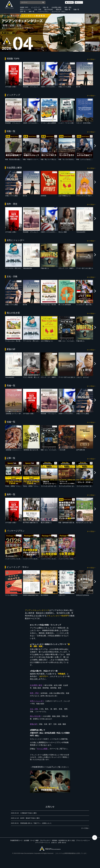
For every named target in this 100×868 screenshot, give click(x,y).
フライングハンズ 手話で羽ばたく (87, 196)
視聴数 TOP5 (24, 7)
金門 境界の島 (81, 450)
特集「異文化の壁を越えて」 (14, 159)
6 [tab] (57, 50)
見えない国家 (63, 232)
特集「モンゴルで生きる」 (67, 159)
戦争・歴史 (68, 7)
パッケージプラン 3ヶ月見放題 (15, 559)
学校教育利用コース (16, 840)
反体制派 (43, 196)
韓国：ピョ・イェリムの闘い (67, 341)
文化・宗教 (38, 9)
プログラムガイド (45, 840)
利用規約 (55, 840)
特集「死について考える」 (49, 159)
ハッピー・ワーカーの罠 (66, 123)
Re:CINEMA (44, 595)
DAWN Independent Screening (32, 595)
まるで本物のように (65, 196)
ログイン (79, 2)
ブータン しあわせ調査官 (48, 123)
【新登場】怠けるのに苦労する (33, 450)
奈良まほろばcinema (83, 595)
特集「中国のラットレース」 (32, 159)
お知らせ (54, 843)
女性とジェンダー (25, 9)
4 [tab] (51, 50)
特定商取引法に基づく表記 (67, 840)
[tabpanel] (50, 33)
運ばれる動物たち (46, 523)
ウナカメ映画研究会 (11, 595)
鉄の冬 (78, 87)
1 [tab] (43, 50)
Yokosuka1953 (81, 232)
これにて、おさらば (82, 377)
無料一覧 (32, 11)
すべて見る (91, 59)
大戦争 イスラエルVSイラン (49, 87)
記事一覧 (23, 11)
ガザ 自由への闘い (11, 87)
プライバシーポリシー (83, 840)
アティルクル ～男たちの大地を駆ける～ (18, 268)
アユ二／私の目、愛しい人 (31, 377)
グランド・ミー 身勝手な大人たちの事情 (71, 268)
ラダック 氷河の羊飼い (84, 123)
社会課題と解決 (56, 7)
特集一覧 (46, 7)
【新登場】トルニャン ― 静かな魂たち (17, 450)
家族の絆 (59, 9)
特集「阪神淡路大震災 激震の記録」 (70, 523)
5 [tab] (54, 50)
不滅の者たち (45, 268)
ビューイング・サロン (59, 11)
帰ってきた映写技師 (65, 305)
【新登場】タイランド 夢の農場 (15, 414)
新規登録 (70, 2)
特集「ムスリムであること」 (85, 159)
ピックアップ (35, 7)
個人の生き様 (49, 9)
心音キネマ (62, 595)
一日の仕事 (62, 450)
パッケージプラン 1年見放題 (67, 559)
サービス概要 (34, 840)
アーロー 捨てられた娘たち (85, 268)
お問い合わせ (62, 843)
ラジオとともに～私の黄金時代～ (51, 305)
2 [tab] (46, 50)
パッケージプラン (43, 11)
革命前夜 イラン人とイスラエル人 (34, 87)
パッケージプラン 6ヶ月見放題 (50, 559)
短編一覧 (76, 9)
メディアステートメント (43, 843)
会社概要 (26, 840)
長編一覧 (67, 9)
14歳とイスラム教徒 (65, 87)
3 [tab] (49, 50)
